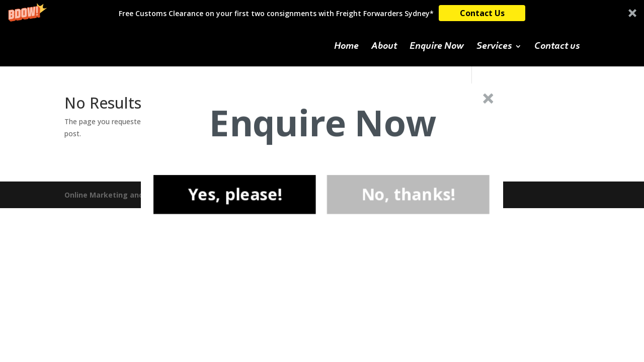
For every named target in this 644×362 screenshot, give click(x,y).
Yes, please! (234, 194)
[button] (323, 123)
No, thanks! (408, 194)
